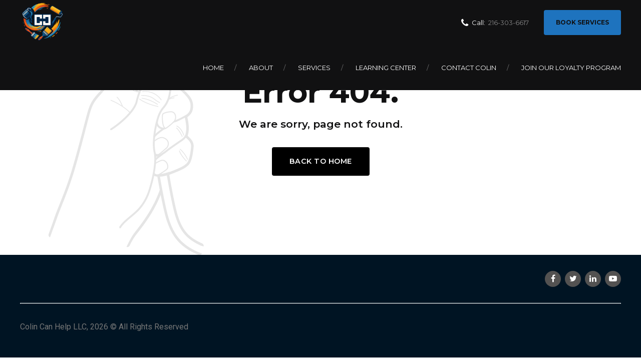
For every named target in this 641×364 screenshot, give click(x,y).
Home (213, 68)
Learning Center (386, 68)
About (261, 68)
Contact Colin (469, 68)
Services (314, 68)
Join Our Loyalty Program (571, 68)
